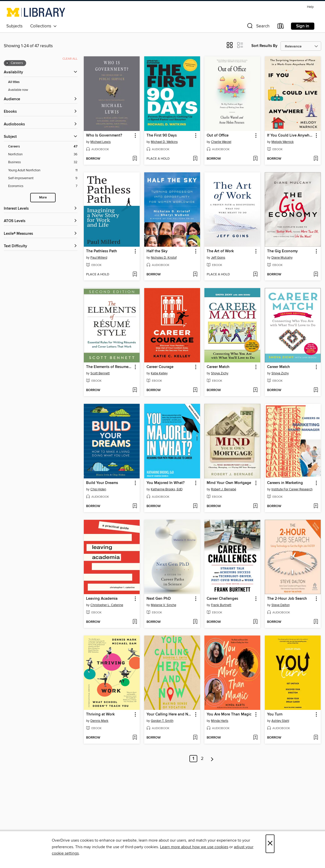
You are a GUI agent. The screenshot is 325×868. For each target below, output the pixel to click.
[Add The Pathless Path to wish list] (135, 275)
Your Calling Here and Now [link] (170, 714)
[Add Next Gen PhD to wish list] (195, 622)
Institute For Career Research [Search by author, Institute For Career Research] (292, 489)
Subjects (14, 26)
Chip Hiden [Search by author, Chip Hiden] (98, 489)
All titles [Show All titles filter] (14, 82)
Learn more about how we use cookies (194, 847)
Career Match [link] (218, 367)
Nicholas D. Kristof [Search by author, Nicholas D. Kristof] (164, 258)
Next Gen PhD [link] (159, 599)
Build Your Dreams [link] (102, 483)
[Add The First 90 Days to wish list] (195, 159)
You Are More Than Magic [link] (229, 714)
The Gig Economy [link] (282, 251)
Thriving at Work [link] (100, 714)
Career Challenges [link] (222, 599)
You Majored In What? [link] (166, 483)
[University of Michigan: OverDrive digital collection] (36, 12)
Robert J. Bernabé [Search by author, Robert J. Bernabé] (224, 489)
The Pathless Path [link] (102, 251)
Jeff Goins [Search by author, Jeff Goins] (218, 258)
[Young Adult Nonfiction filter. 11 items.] (43, 170)
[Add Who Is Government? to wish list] (135, 159)
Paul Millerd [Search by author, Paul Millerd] (99, 258)
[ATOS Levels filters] (41, 221)
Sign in (303, 26)
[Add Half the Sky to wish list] (195, 275)
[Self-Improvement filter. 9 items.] (43, 178)
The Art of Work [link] (220, 251)
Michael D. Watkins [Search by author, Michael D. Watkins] (164, 142)
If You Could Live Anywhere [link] (290, 136)
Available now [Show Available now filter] (18, 90)
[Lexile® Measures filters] (41, 234)
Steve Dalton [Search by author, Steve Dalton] (281, 605)
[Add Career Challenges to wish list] (255, 622)
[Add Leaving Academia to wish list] (135, 622)
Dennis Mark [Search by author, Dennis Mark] (99, 721)
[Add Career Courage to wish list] (195, 390)
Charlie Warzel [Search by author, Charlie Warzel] (221, 142)
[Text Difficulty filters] (41, 246)
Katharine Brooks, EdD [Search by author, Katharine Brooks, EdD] (167, 489)
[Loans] (281, 27)
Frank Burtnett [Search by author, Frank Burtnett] (221, 605)
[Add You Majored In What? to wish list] (195, 506)
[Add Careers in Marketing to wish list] (316, 506)
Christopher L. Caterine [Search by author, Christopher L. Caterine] (107, 605)
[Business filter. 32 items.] (43, 162)
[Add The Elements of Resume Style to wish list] (135, 390)
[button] (258, 27)
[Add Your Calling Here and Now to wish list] (195, 738)
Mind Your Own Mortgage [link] (229, 483)
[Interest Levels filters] (41, 209)
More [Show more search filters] (43, 198)
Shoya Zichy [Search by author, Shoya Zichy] (220, 373)
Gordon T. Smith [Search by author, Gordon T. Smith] (162, 721)
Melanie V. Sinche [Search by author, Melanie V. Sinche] (164, 605)
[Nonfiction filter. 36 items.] (43, 154)
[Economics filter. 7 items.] (43, 186)
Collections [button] (44, 26)
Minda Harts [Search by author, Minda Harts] (220, 721)
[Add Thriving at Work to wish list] (135, 738)
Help (310, 7)
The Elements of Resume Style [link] (109, 367)
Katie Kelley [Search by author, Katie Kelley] (159, 373)
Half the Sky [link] (157, 251)
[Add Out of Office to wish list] (255, 159)
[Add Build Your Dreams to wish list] (135, 506)
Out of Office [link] (218, 136)
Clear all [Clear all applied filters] (70, 59)
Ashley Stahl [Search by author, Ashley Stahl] (280, 721)
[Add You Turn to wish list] (316, 738)
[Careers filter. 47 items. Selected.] (43, 147)
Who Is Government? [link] (104, 136)
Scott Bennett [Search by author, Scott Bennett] (100, 373)
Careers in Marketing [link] (285, 483)
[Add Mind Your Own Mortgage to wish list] (255, 506)
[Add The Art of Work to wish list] (255, 275)
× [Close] (270, 844)
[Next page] (212, 759)
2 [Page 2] (202, 759)
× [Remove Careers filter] (7, 63)
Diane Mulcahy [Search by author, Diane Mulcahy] (282, 258)
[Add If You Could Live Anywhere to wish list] (316, 159)
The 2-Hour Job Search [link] (287, 599)
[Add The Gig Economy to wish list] (316, 275)
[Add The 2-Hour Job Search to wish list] (316, 622)
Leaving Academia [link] (102, 599)
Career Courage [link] (160, 367)
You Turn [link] (275, 714)
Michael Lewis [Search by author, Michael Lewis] (101, 142)
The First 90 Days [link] (162, 136)
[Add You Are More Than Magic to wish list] (255, 738)
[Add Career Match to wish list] (255, 390)
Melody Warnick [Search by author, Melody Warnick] (283, 142)
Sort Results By (264, 46)
